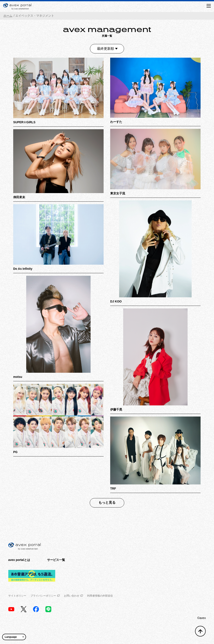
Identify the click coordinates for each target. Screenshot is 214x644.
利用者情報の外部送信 (100, 596)
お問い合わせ (73, 596)
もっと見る (107, 502)
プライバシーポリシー (45, 596)
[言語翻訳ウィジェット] (14, 637)
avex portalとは (19, 560)
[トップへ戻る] (200, 631)
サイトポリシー (17, 596)
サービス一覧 (56, 560)
